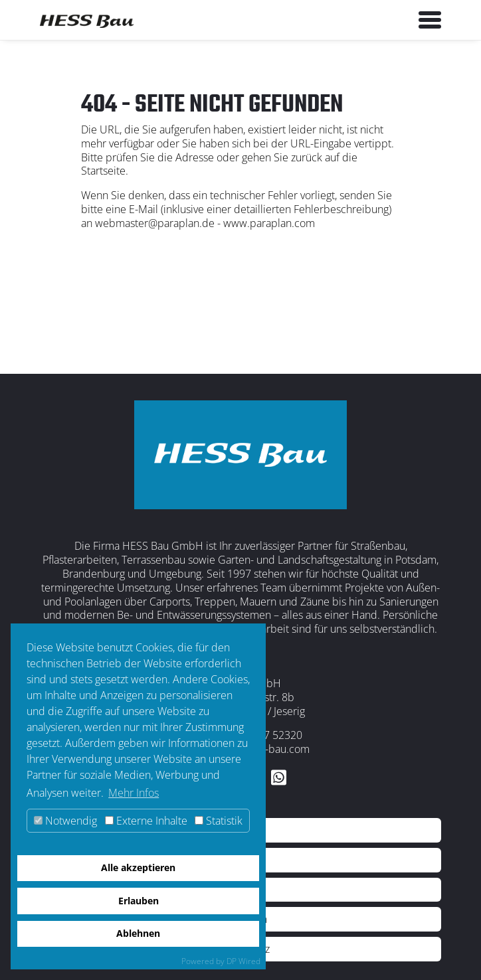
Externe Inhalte (146, 821)
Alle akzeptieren (138, 867)
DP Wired (243, 961)
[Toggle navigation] (430, 20)
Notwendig (65, 821)
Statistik (219, 821)
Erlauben (139, 901)
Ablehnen (138, 933)
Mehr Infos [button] (134, 793)
